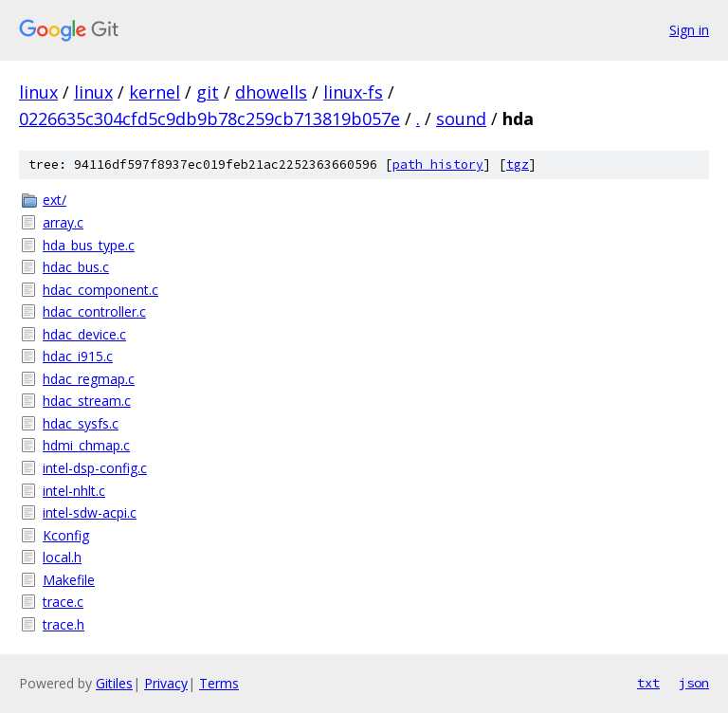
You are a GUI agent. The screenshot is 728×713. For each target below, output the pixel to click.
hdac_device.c (84, 334)
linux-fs (353, 92)
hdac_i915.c (78, 356)
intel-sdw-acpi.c (90, 512)
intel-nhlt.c (74, 491)
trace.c (63, 602)
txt (648, 683)
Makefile (69, 580)
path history (438, 165)
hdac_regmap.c (89, 379)
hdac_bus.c (76, 267)
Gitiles (114, 683)
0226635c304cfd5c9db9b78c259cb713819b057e (209, 119)
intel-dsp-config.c (95, 468)
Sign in (689, 30)
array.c (63, 222)
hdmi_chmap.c (86, 445)
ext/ (55, 200)
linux (38, 92)
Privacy (166, 683)
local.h (62, 557)
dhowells (271, 92)
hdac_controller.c (94, 311)
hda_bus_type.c (89, 245)
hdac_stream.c (87, 401)
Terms (219, 683)
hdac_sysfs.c (81, 423)
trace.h (64, 624)
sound (461, 119)
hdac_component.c (100, 290)
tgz (518, 165)
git (208, 92)
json (694, 683)
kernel (155, 92)
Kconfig (66, 535)
